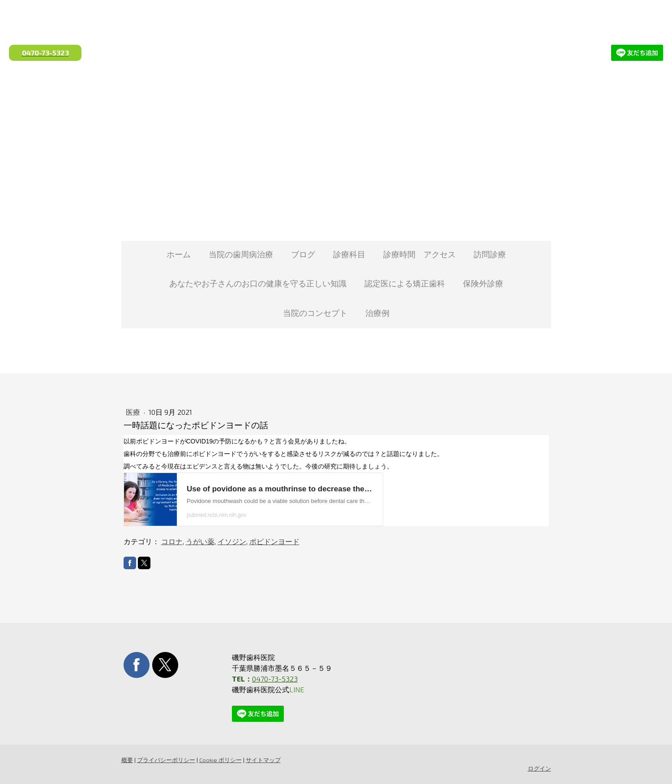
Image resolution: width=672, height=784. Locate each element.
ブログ (303, 254)
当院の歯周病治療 (241, 254)
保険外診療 (483, 283)
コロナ (172, 541)
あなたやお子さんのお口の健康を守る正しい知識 (258, 283)
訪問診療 (490, 254)
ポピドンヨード (274, 541)
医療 (134, 412)
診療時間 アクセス (419, 254)
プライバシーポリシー (166, 760)
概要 (127, 760)
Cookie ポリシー (220, 760)
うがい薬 (200, 541)
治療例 (377, 313)
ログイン (539, 768)
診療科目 (349, 254)
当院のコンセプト (315, 313)
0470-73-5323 (275, 679)
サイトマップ (263, 760)
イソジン (232, 541)
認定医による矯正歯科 (405, 283)
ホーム (179, 254)
